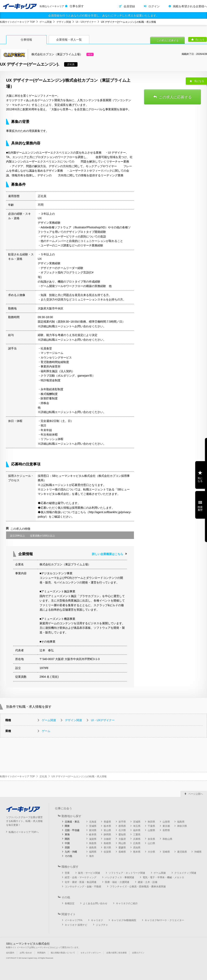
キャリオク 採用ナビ (76, 925)
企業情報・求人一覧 (69, 40)
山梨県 (151, 830)
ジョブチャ (102, 925)
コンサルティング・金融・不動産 (83, 887)
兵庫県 (137, 839)
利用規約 (41, 953)
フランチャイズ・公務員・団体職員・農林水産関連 (138, 887)
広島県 (137, 843)
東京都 (166, 826)
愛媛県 (122, 848)
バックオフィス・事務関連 (120, 877)
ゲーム (46, 731)
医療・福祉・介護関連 (117, 882)
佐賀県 (107, 852)
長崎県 (122, 852)
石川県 (122, 830)
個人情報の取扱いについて (63, 953)
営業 (67, 873)
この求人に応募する (167, 40)
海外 (92, 856)
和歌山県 (167, 839)
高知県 (137, 848)
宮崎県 (166, 852)
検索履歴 (200, 508)
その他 (68, 856)
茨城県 (93, 826)
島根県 (107, 843)
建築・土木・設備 (148, 882)
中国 (67, 843)
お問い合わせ (26, 953)
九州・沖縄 (71, 852)
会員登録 (129, 6)
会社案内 (10, 953)
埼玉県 (137, 826)
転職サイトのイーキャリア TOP (17, 22)
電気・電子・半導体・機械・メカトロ (163, 877)
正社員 (43, 776)
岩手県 (122, 822)
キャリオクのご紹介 (127, 903)
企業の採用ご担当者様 (116, 953)
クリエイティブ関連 (185, 873)
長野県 (166, 830)
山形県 (166, 822)
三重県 (137, 835)
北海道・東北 (72, 822)
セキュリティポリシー (91, 953)
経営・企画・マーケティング (81, 877)
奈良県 (151, 839)
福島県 (181, 822)
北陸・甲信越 (72, 830)
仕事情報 (26, 40)
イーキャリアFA (74, 920)
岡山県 (122, 843)
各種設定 (70, 903)
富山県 (107, 830)
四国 (67, 848)
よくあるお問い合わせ (95, 903)
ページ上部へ (196, 794)
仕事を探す (77, 6)
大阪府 (122, 839)
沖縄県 (198, 852)
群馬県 (122, 826)
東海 (67, 835)
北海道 (93, 822)
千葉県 (151, 826)
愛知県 (122, 835)
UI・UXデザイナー (86, 22)
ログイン (154, 6)
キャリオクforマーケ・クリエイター (164, 920)
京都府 (107, 839)
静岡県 (107, 835)
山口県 (151, 843)
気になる (200, 39)
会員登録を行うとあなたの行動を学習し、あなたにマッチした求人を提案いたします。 (103, 15)
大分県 (151, 852)
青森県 (107, 822)
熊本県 (137, 852)
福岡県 (93, 852)
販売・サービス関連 (89, 873)
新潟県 (93, 830)
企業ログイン (138, 953)
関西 (67, 839)
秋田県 (151, 822)
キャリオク (97, 920)
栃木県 (107, 826)
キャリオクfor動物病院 (124, 920)
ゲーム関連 (46, 22)
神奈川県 (182, 826)
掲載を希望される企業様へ (190, 6)
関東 (67, 826)
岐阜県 (93, 835)
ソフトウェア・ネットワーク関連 (127, 873)
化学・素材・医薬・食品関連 (81, 882)
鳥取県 (93, 843)
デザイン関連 (64, 22)
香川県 (107, 848)
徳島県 (93, 848)
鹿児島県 (182, 852)
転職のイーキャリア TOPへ (24, 832)
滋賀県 (93, 839)
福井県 (137, 830)
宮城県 (137, 822)
